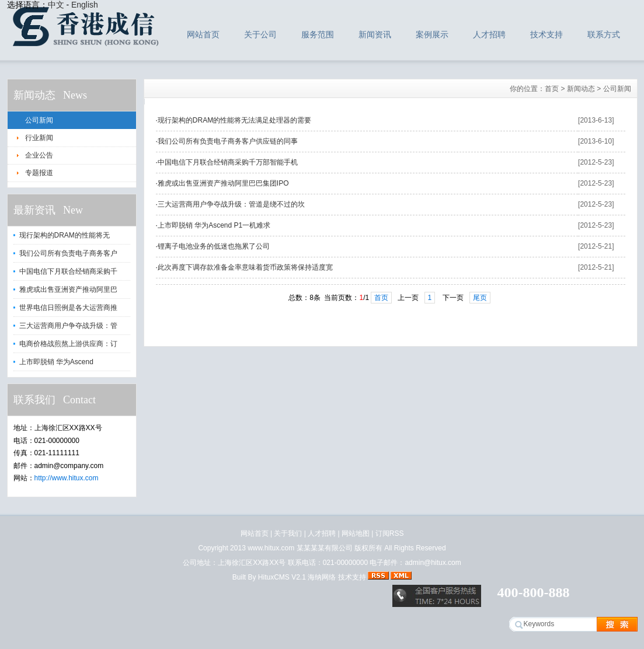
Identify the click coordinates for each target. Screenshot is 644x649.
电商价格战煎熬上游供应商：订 (68, 344)
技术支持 (546, 34)
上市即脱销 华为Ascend (56, 362)
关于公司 (260, 34)
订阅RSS (390, 533)
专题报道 (39, 173)
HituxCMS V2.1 (282, 577)
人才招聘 (489, 34)
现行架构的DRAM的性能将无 (65, 235)
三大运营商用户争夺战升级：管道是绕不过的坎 (231, 204)
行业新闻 (39, 138)
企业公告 (39, 155)
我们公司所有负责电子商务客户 (68, 253)
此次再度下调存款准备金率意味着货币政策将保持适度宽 (245, 267)
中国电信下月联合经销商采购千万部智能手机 (228, 162)
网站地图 (356, 533)
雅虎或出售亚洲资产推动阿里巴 (68, 289)
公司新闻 (39, 120)
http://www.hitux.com (67, 478)
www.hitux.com (271, 548)
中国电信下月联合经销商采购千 (68, 271)
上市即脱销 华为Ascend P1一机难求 (214, 225)
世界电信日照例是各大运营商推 (68, 308)
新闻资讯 (375, 34)
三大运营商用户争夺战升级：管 (68, 326)
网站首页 (203, 34)
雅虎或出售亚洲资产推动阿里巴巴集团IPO (223, 183)
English (85, 5)
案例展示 (432, 34)
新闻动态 (581, 89)
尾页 (480, 298)
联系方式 (604, 34)
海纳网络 (322, 577)
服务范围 (318, 34)
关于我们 (288, 533)
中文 (56, 5)
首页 (552, 89)
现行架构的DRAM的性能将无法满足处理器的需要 (234, 120)
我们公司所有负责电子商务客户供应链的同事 (228, 141)
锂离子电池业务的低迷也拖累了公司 (214, 246)
